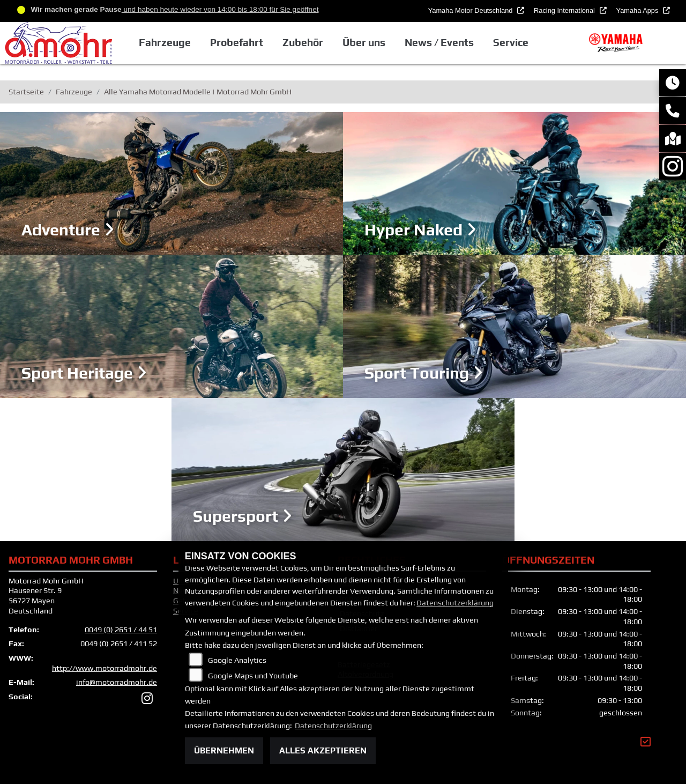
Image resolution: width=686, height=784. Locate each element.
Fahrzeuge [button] (164, 42)
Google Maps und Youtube (253, 676)
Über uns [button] (364, 42)
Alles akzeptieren (323, 750)
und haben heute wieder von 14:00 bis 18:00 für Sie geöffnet (220, 9)
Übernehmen (224, 750)
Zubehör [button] (303, 42)
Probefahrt (237, 42)
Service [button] (511, 42)
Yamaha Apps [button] (638, 10)
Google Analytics (237, 660)
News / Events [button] (439, 42)
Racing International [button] (565, 10)
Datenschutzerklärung (455, 603)
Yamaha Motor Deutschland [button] (471, 10)
